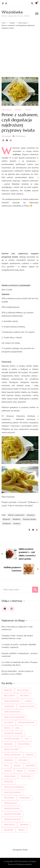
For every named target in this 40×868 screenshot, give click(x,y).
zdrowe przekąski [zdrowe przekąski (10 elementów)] (12, 814)
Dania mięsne (6, 110)
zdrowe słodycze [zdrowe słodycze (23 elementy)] (12, 819)
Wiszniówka (12, 12)
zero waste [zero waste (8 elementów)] (9, 825)
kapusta (7, 519)
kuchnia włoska (30, 519)
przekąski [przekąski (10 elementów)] (30, 766)
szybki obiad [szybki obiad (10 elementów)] (10, 776)
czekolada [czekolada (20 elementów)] (9, 706)
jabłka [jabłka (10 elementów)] (7, 728)
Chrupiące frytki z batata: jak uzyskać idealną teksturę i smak (17, 637)
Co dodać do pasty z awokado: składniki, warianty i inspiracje (19, 646)
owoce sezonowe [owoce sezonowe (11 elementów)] (12, 755)
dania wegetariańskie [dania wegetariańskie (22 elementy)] (14, 717)
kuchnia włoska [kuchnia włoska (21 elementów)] (12, 739)
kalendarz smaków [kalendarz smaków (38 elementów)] (13, 733)
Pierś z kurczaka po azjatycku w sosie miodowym (17, 628)
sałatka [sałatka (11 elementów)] (8, 771)
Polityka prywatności (24, 864)
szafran (17, 524)
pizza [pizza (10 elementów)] (6, 766)
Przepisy (28, 110)
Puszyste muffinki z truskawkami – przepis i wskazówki (20, 655)
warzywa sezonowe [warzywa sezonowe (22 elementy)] (14, 787)
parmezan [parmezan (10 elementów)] (9, 760)
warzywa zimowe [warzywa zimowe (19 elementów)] (12, 792)
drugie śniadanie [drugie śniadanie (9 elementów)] (26, 723)
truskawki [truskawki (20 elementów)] (26, 776)
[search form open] (32, 3)
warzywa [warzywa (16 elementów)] (9, 782)
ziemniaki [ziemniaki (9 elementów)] (24, 825)
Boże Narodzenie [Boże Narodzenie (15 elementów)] (12, 701)
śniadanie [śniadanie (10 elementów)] (8, 830)
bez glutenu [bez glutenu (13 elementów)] (23, 690)
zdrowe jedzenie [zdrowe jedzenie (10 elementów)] (12, 809)
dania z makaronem (17, 515)
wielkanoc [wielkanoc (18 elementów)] (9, 798)
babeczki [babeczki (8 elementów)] (8, 690)
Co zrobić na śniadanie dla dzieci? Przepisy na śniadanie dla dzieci (20, 664)
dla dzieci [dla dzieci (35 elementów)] (8, 723)
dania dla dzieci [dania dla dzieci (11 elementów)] (27, 706)
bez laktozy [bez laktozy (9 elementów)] (9, 696)
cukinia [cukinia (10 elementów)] (28, 701)
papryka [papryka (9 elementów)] (30, 755)
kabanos (31, 515)
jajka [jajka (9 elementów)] (17, 728)
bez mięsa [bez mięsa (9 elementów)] (24, 696)
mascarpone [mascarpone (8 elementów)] (24, 744)
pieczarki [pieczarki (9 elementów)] (23, 760)
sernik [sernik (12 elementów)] (20, 771)
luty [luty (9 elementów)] (27, 739)
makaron (7, 524)
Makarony (18, 110)
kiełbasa (17, 519)
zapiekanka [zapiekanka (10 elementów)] (25, 798)
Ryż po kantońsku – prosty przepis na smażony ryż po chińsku (17, 672)
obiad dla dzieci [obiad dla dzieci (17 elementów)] (11, 749)
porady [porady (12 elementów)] (17, 766)
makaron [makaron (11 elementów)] (8, 744)
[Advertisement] (20, 50)
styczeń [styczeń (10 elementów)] (32, 771)
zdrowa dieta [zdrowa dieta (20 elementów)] (10, 803)
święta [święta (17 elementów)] (21, 830)
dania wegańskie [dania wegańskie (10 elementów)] (12, 712)
